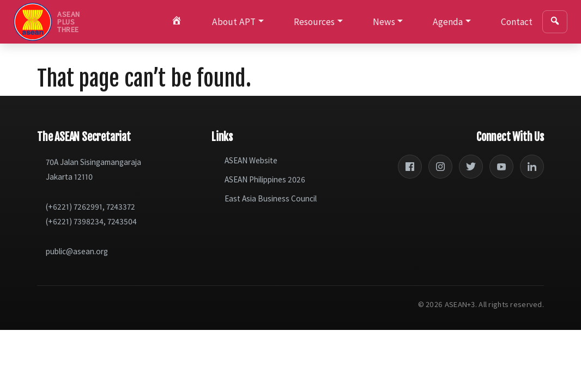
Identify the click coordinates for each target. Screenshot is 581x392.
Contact (517, 22)
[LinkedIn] (532, 167)
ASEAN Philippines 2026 (265, 179)
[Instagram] (440, 167)
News (384, 22)
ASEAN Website (251, 160)
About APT (234, 22)
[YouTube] (501, 167)
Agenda (448, 22)
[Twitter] (471, 167)
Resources (314, 22)
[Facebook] (410, 167)
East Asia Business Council (271, 198)
